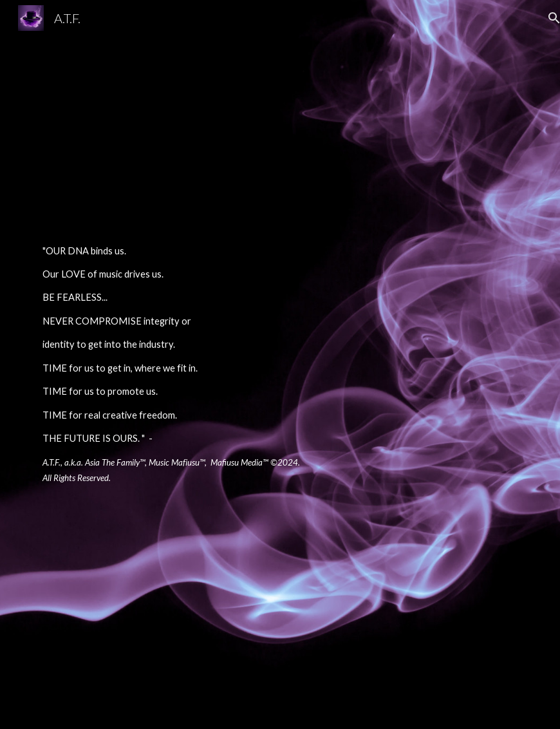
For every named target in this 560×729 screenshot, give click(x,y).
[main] (176, 365)
